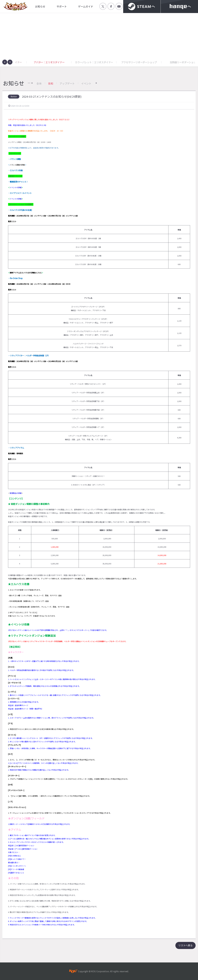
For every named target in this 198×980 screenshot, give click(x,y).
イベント (86, 83)
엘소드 (15, 6)
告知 (51, 83)
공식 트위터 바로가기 (103, 6)
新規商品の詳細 (16, 493)
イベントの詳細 (16, 187)
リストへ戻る (185, 945)
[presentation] (5, 62)
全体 (39, 83)
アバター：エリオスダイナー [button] (83, 62)
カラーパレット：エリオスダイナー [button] (128, 62)
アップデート (67, 83)
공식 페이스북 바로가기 (111, 6)
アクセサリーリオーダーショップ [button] (173, 62)
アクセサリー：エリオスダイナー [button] (38, 62)
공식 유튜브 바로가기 (119, 6)
